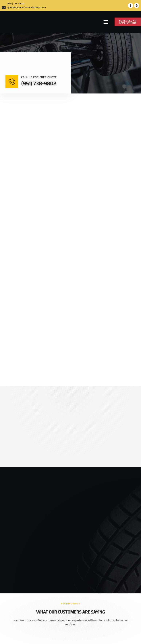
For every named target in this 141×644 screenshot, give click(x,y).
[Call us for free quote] (12, 82)
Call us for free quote (39, 77)
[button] (106, 22)
